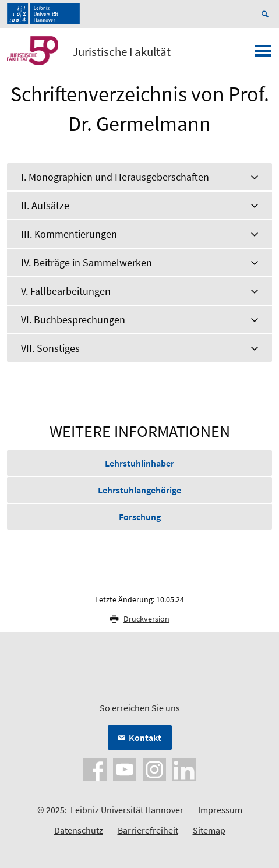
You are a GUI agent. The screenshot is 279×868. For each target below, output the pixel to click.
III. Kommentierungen (69, 234)
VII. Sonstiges (50, 348)
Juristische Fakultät (121, 52)
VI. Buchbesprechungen (73, 320)
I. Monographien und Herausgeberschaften (115, 177)
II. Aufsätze (45, 205)
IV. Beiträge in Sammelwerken (86, 262)
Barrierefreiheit (148, 830)
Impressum (220, 810)
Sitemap (209, 830)
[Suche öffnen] (267, 14)
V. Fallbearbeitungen (66, 291)
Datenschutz (79, 830)
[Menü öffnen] (263, 54)
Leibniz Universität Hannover (127, 810)
